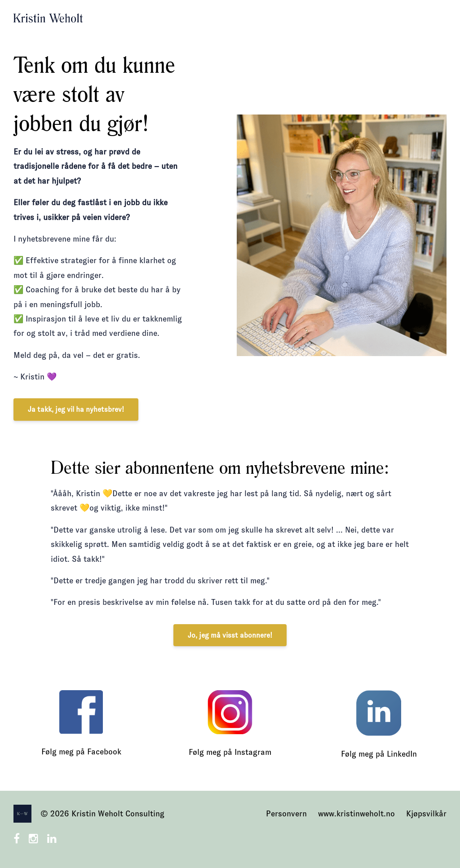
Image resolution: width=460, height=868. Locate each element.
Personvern (286, 814)
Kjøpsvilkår (426, 814)
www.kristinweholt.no (356, 814)
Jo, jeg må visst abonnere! (230, 635)
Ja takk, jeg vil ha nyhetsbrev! (76, 409)
